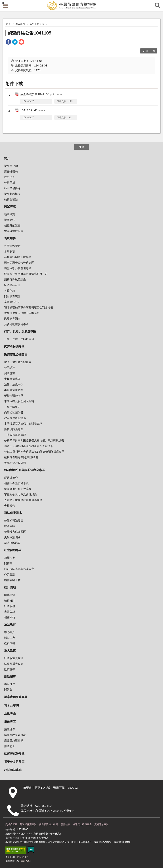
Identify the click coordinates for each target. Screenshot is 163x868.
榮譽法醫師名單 (14, 396)
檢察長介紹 (11, 166)
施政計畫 (10, 373)
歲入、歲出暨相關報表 (18, 362)
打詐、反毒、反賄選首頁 (19, 339)
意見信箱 (65, 824)
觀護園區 (10, 526)
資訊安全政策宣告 (82, 824)
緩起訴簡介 (11, 478)
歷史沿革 (10, 177)
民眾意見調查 (12, 319)
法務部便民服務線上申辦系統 (22, 313)
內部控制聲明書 (14, 412)
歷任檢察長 (11, 171)
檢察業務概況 (12, 194)
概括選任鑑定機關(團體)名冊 (21, 457)
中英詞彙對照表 (14, 231)
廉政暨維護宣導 (14, 740)
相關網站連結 (13, 770)
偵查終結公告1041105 (29, 33)
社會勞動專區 (13, 550)
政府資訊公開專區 (16, 354)
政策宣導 (10, 669)
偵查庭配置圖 (12, 225)
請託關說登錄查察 (15, 735)
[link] (8, 42)
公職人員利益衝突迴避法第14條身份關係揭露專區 (34, 452)
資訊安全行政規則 (15, 463)
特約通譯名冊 (12, 285)
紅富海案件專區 (14, 753)
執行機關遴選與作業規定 (19, 569)
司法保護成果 (12, 543)
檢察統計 (10, 600)
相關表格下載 (12, 580)
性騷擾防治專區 (14, 429)
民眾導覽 (10, 206)
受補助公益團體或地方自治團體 (23, 500)
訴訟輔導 (10, 676)
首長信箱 (10, 291)
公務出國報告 (12, 407)
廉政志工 (10, 746)
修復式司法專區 (14, 520)
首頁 (8, 24)
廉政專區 (10, 722)
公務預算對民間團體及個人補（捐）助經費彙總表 (34, 440)
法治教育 (10, 624)
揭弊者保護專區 (14, 346)
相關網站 (10, 617)
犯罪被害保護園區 (15, 532)
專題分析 (10, 612)
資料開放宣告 (101, 824)
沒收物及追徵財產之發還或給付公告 (26, 274)
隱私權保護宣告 (28, 824)
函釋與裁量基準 (14, 390)
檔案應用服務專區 (16, 697)
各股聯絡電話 (12, 246)
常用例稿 (10, 251)
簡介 (7, 158)
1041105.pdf (33, 110)
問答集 (8, 563)
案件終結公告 (37, 24)
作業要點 (10, 574)
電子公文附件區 (14, 761)
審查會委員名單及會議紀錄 (20, 494)
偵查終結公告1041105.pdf (41, 94)
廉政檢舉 (10, 729)
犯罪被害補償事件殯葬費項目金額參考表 (29, 307)
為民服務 (20, 24)
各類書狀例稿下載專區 (18, 257)
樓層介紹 (10, 220)
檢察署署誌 (11, 199)
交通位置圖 (11, 824)
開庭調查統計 (12, 296)
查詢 (158, 5)
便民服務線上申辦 (49, 824)
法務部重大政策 (14, 664)
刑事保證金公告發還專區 (19, 263)
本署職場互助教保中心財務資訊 (23, 424)
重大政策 (10, 650)
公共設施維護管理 (15, 435)
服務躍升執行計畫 (15, 279)
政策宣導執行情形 (15, 418)
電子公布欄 (11, 705)
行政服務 (10, 606)
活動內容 (10, 638)
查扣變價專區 (12, 379)
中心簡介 (10, 632)
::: (3, 3)
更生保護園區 (12, 537)
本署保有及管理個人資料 (19, 401)
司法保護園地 (13, 513)
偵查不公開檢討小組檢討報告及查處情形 (29, 446)
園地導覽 (10, 595)
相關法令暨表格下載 (16, 483)
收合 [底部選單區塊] (81, 147)
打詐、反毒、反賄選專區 (20, 331)
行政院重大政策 (14, 658)
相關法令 (10, 558)
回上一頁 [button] (150, 51)
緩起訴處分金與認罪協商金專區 (24, 470)
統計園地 (10, 587)
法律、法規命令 (14, 384)
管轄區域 (10, 182)
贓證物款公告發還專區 (18, 268)
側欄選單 (5, 6)
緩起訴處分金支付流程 (18, 489)
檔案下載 (10, 643)
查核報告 (10, 506)
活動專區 (10, 713)
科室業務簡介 (12, 188)
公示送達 (10, 368)
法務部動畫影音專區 (16, 324)
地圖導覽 (10, 214)
